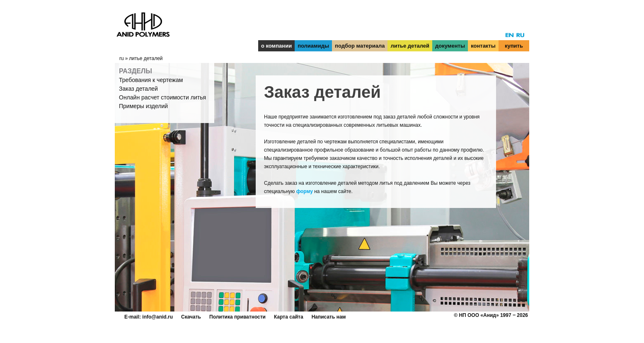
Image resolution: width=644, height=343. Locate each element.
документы (450, 46)
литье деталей (410, 46)
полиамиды (313, 46)
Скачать (191, 317)
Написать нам (329, 317)
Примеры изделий (143, 106)
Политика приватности (237, 317)
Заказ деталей (138, 89)
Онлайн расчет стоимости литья (162, 97)
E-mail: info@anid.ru (149, 317)
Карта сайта (289, 317)
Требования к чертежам (151, 80)
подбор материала (360, 46)
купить (514, 46)
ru (122, 58)
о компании (276, 46)
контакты (483, 46)
